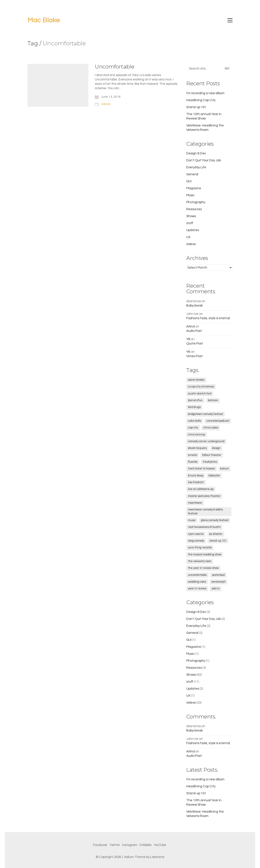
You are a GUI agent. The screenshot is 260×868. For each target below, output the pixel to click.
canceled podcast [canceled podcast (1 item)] (218, 421)
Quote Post (195, 344)
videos (106, 104)
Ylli (188, 339)
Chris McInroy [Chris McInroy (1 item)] (197, 435)
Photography (196, 202)
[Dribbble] (146, 845)
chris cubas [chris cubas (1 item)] (211, 428)
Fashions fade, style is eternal (208, 318)
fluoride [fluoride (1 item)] (193, 462)
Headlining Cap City (201, 100)
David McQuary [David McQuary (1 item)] (197, 448)
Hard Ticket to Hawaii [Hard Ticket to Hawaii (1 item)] (201, 469)
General (192, 174)
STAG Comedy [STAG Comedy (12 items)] (196, 541)
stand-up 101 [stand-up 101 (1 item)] (218, 541)
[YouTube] (160, 845)
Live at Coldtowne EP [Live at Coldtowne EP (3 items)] (201, 489)
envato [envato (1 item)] (192, 455)
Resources (194, 209)
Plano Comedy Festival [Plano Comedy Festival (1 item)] (215, 520)
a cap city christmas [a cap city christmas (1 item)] (201, 387)
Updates (193, 230)
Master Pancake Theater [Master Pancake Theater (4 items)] (204, 496)
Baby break (194, 306)
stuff (190, 223)
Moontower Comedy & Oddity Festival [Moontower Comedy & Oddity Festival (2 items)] (205, 511)
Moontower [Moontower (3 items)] (195, 503)
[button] (230, 20)
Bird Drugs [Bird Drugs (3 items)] (194, 407)
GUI (189, 181)
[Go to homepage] (44, 20)
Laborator (157, 857)
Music (190, 195)
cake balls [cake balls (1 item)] (195, 421)
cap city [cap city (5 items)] (193, 428)
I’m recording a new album (205, 93)
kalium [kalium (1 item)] (224, 469)
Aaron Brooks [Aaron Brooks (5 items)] (196, 380)
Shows (191, 216)
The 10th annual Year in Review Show (204, 116)
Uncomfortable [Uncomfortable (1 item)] (197, 575)
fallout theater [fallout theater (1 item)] (212, 455)
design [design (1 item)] (216, 448)
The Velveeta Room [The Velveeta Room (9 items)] (200, 561)
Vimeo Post (194, 356)
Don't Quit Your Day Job (204, 160)
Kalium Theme (135, 857)
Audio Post (194, 331)
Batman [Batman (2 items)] (213, 400)
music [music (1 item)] (192, 520)
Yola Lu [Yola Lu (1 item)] (216, 588)
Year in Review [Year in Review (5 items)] (197, 588)
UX (188, 237)
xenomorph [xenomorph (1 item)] (218, 582)
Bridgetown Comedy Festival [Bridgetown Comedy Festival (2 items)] (205, 414)
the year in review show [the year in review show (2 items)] (203, 568)
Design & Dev (196, 153)
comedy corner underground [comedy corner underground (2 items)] (206, 441)
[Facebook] (100, 845)
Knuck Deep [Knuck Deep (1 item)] (196, 476)
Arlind (191, 327)
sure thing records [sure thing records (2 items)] (200, 547)
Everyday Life (196, 167)
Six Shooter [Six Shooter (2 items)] (216, 534)
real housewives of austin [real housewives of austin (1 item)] (204, 527)
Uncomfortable (115, 67)
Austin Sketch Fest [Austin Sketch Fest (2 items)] (200, 394)
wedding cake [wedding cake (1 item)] (197, 582)
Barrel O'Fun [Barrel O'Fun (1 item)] (195, 400)
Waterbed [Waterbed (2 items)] (218, 575)
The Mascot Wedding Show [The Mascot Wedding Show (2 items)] (205, 554)
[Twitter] (115, 845)
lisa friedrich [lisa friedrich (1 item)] (196, 482)
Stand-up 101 (196, 107)
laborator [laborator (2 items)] (214, 476)
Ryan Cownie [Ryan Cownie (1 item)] (196, 534)
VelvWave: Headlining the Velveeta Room (205, 128)
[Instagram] (130, 845)
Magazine (194, 188)
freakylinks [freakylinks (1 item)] (210, 462)
